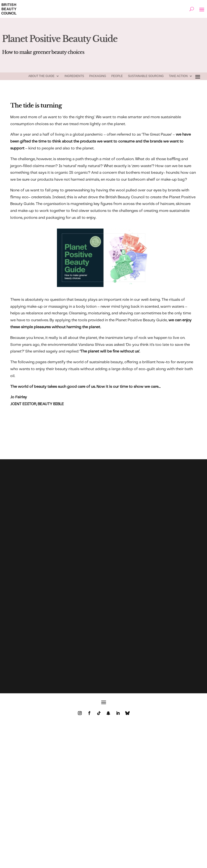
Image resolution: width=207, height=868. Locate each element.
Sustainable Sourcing (146, 76)
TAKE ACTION (178, 76)
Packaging (98, 76)
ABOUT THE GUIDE (41, 76)
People (117, 76)
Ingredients (74, 76)
